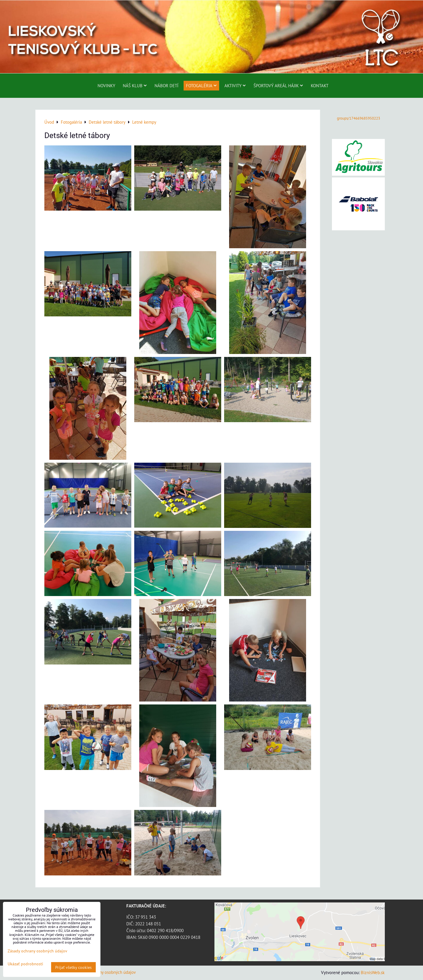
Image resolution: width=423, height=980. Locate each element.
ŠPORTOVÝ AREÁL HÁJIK (278, 85)
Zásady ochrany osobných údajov (106, 972)
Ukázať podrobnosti (25, 964)
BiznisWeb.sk (373, 972)
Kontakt (320, 85)
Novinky (106, 85)
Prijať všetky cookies (73, 967)
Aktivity (235, 85)
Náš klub (135, 85)
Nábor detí (166, 85)
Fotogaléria (201, 85)
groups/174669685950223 (359, 118)
